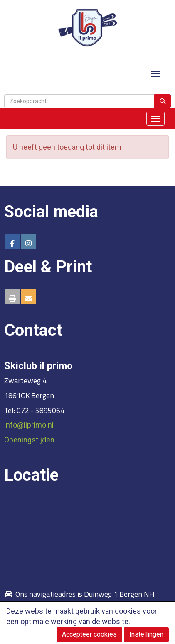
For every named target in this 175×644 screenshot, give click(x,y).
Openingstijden (29, 440)
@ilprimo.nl (29, 425)
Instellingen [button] (146, 634)
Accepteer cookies (89, 634)
